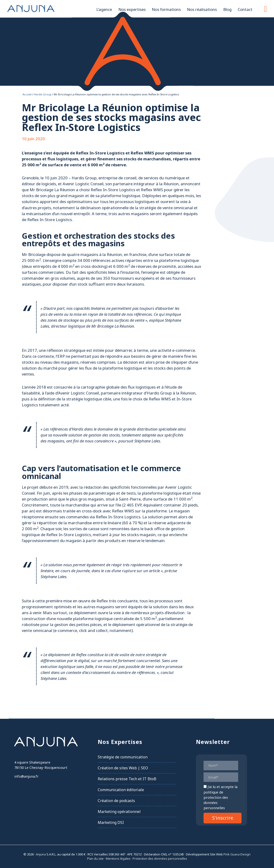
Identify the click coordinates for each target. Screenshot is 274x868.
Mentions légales (118, 859)
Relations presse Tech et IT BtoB (127, 779)
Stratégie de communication (123, 757)
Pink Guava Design (237, 854)
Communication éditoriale (121, 790)
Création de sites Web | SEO (123, 768)
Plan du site (95, 859)
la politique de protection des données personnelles (221, 797)
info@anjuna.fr (26, 776)
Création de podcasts (116, 801)
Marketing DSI (111, 822)
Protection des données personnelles (160, 859)
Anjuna (31, 8)
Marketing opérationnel (119, 812)
